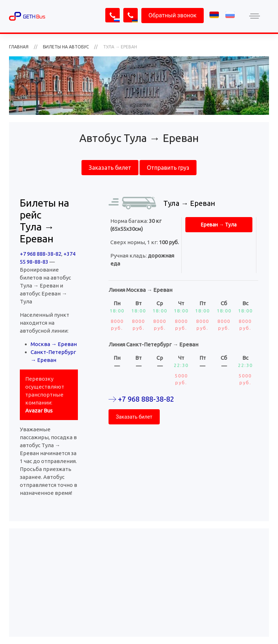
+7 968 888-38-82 (41, 254)
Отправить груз (168, 168)
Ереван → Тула (219, 225)
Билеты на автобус (66, 47)
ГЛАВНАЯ (19, 47)
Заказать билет (110, 168)
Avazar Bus (39, 410)
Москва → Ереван (54, 344)
